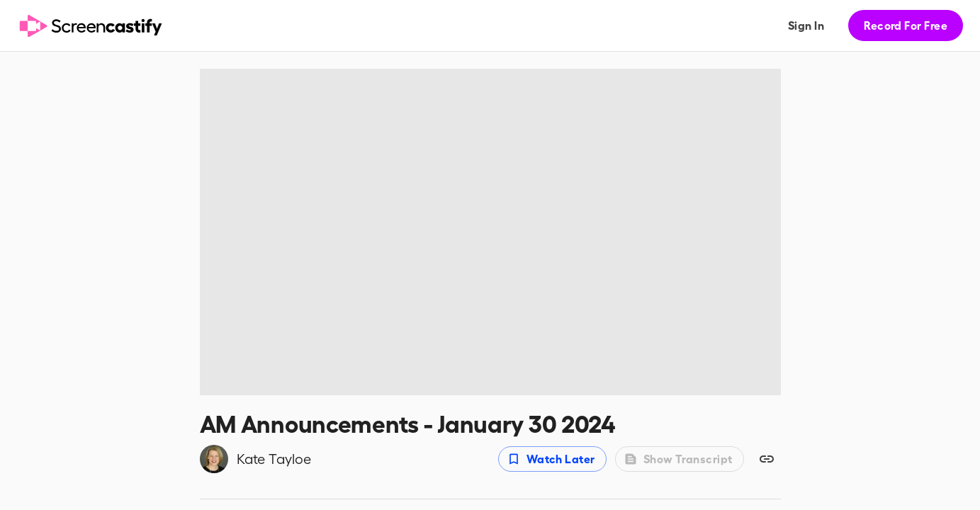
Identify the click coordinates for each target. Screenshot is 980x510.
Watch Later (551, 459)
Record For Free (906, 25)
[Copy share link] (767, 459)
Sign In (806, 25)
